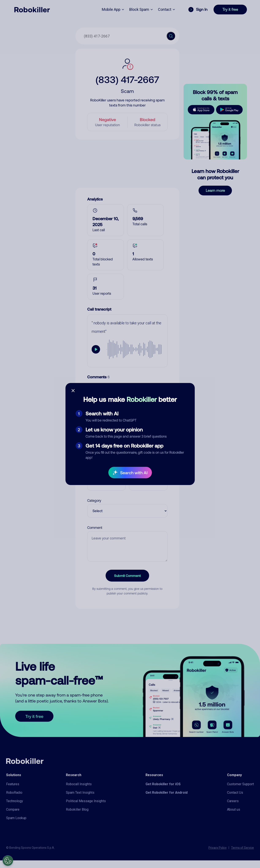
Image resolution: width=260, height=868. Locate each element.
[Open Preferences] (8, 861)
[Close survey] (73, 391)
